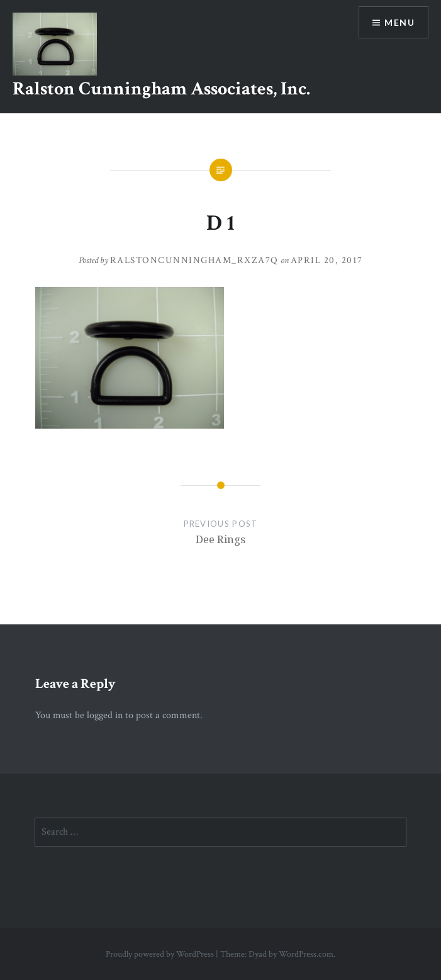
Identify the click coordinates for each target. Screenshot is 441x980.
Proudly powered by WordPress (160, 954)
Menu (399, 22)
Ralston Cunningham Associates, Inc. (161, 89)
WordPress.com (306, 954)
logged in (105, 715)
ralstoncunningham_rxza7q (194, 260)
